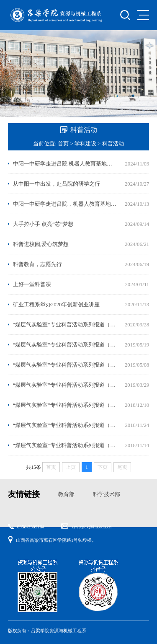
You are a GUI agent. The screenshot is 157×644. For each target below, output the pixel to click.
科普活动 (113, 144)
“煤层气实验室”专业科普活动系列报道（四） (65, 385)
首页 (63, 144)
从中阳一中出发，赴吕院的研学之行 (57, 184)
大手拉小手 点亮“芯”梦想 (43, 224)
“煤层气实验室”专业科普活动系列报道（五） (65, 365)
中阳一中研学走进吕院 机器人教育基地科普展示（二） (65, 164)
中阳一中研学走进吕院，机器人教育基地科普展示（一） (65, 204)
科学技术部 (107, 494)
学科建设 (85, 144)
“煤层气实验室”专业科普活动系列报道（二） (65, 425)
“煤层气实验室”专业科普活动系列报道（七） (65, 325)
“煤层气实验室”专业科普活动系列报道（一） (65, 445)
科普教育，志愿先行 (37, 264)
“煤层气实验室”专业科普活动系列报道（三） (65, 405)
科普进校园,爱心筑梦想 (41, 244)
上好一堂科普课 (32, 284)
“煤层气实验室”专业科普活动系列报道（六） (65, 345)
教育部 (66, 494)
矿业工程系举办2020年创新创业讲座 (57, 305)
